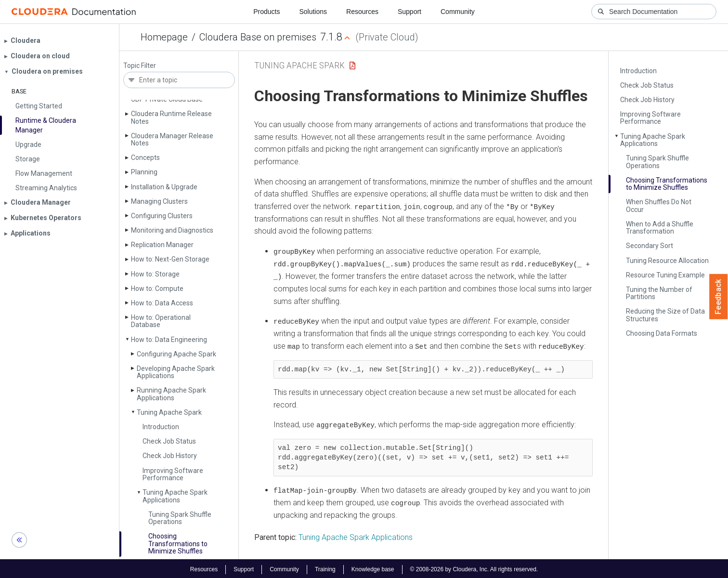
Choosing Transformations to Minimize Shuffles (178, 544)
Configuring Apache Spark (176, 354)
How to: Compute (157, 289)
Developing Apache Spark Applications (176, 372)
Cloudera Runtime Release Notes (171, 117)
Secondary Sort (650, 246)
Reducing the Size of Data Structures (665, 315)
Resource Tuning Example (665, 275)
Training (325, 567)
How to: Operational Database (161, 321)
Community (458, 12)
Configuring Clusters (162, 216)
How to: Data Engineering (169, 340)
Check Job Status (169, 441)
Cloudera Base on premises (258, 37)
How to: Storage (155, 274)
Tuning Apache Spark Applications (175, 496)
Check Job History (170, 456)
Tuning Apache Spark (169, 412)
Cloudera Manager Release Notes (172, 139)
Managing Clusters (159, 201)
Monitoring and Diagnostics (172, 230)
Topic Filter (140, 66)
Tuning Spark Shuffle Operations (180, 518)
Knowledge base (373, 567)
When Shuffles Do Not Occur (659, 205)
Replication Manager (162, 245)
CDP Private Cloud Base (167, 99)
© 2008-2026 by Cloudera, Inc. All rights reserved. (474, 567)
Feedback (719, 297)
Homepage (164, 37)
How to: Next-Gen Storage (170, 259)
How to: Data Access (162, 303)
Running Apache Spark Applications (171, 394)
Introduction (161, 427)
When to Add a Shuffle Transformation (660, 228)
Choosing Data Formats (662, 333)
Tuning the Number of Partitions (659, 293)
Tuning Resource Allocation (667, 261)
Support (409, 12)
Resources (362, 12)
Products (266, 12)
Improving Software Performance (173, 474)
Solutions (313, 12)
